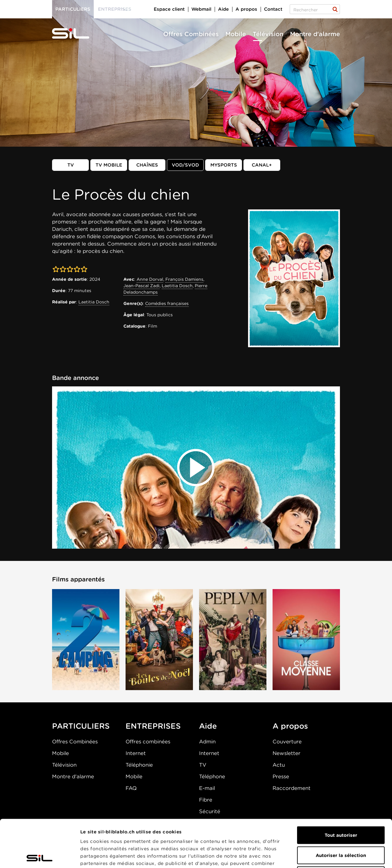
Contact (273, 9)
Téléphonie (139, 765)
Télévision (268, 34)
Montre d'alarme (315, 34)
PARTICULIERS (81, 726)
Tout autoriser (341, 788)
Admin (207, 742)
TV (71, 165)
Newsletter (286, 753)
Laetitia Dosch (94, 302)
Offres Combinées (191, 34)
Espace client (169, 9)
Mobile (236, 34)
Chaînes (147, 165)
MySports (224, 165)
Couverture (287, 742)
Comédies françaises (167, 303)
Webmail (201, 9)
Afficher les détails (345, 856)
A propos (246, 9)
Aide (223, 9)
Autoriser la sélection (341, 808)
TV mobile (109, 165)
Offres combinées (148, 742)
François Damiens (184, 279)
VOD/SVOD (185, 165)
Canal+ (262, 165)
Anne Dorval (150, 279)
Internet (136, 753)
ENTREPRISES (153, 726)
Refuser (341, 828)
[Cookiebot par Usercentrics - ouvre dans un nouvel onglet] (40, 856)
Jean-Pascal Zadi (141, 286)
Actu (279, 765)
